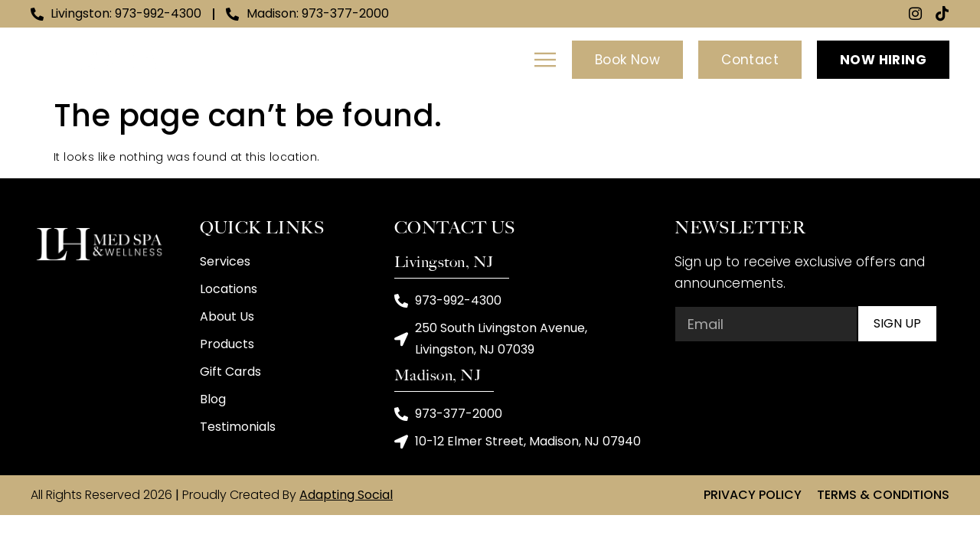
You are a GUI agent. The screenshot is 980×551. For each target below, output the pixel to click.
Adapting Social (346, 496)
